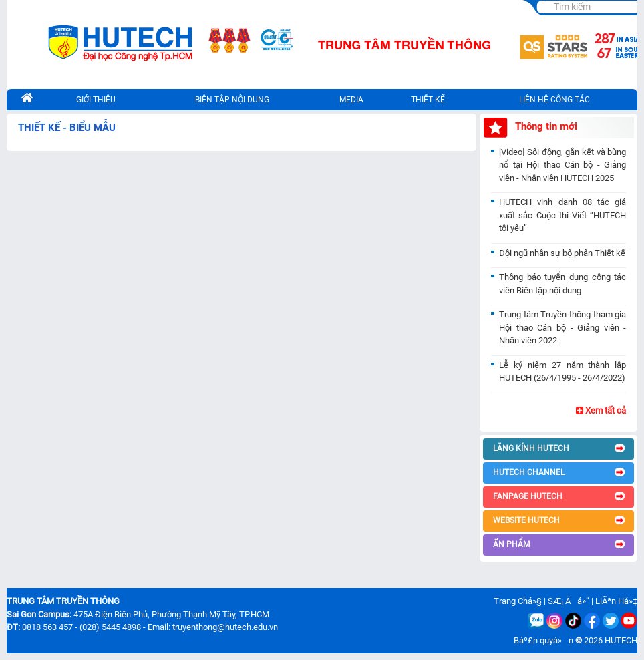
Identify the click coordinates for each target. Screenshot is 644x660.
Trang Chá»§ (518, 601)
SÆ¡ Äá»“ (569, 601)
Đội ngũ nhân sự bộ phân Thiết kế (562, 253)
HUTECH (621, 640)
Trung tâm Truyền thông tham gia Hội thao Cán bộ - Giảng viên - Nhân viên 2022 (562, 327)
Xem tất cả (601, 410)
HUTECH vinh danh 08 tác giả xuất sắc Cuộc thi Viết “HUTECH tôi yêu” (562, 215)
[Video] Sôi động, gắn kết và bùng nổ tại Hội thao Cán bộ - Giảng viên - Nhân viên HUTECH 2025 (562, 165)
